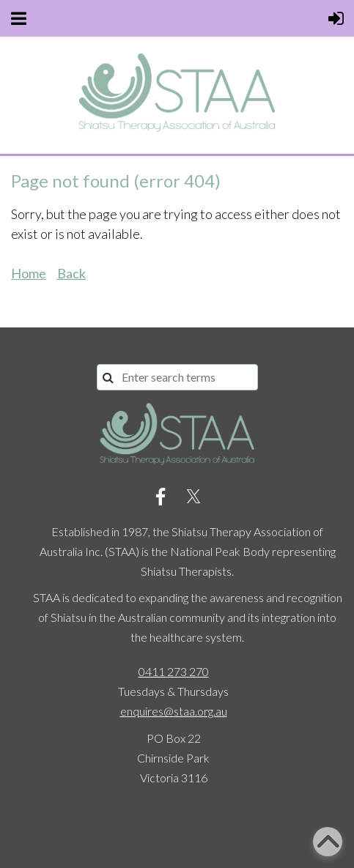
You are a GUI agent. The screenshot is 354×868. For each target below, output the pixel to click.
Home (29, 273)
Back (71, 273)
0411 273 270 (174, 671)
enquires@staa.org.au (174, 711)
